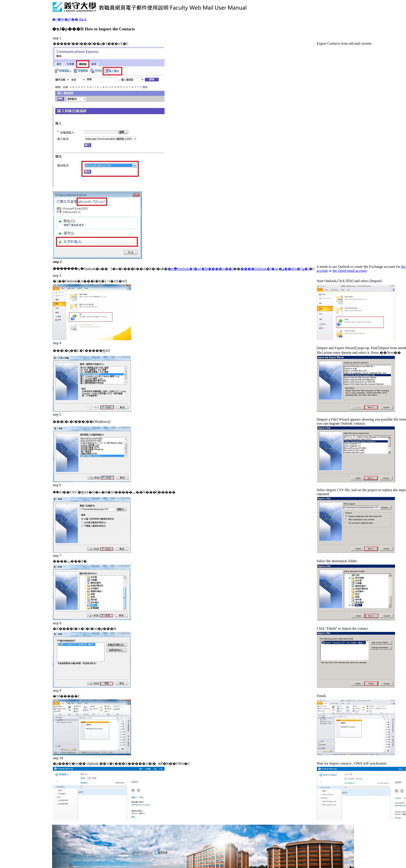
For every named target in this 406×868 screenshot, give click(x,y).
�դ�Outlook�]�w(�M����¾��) (200, 269)
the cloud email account (350, 271)
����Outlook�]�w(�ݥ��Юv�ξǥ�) (275, 269)
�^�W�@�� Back (69, 19)
